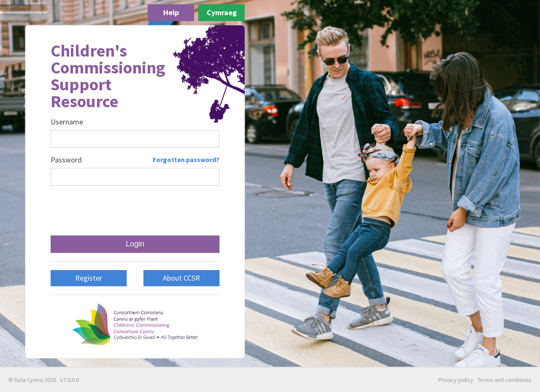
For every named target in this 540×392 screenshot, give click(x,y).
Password (66, 160)
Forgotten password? (186, 160)
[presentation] (135, 211)
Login (135, 244)
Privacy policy (456, 380)
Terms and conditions (505, 380)
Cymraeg (222, 12)
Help (171, 12)
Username (67, 122)
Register (89, 278)
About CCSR (181, 278)
